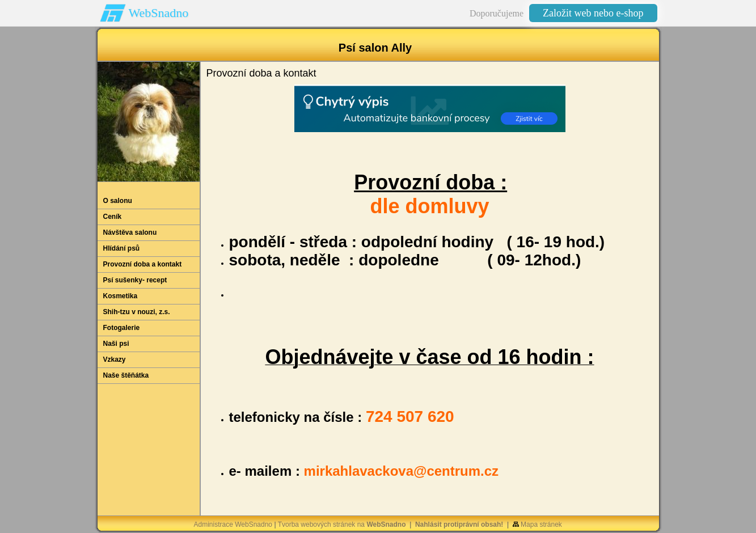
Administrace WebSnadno (233, 524)
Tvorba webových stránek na (342, 524)
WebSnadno (159, 13)
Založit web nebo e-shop (593, 13)
